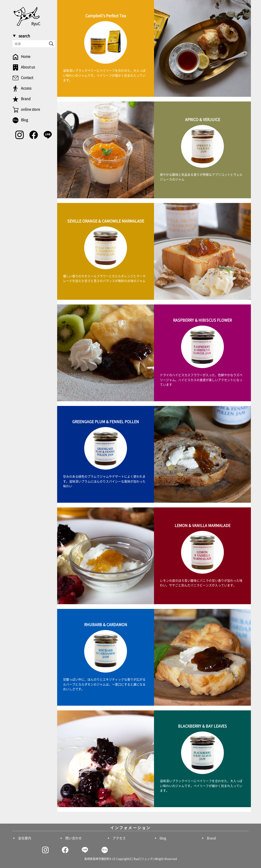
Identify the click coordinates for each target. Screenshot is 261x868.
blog (163, 838)
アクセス (119, 838)
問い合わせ (74, 838)
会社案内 (25, 838)
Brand (211, 838)
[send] (51, 44)
